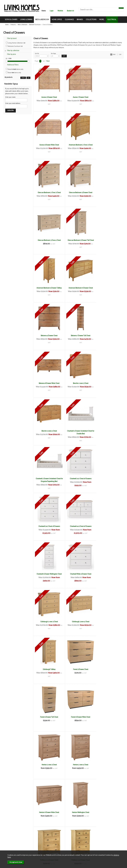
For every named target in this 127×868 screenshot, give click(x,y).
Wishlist (60, 11)
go (28, 78)
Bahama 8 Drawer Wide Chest (48, 288)
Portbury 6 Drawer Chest (79, 622)
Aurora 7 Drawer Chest (79, 97)
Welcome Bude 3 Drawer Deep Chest (79, 669)
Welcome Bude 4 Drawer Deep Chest (79, 717)
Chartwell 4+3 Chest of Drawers (79, 383)
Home (44, 11)
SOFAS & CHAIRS (11, 20)
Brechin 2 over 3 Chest (79, 288)
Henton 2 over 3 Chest (79, 526)
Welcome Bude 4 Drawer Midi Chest (48, 765)
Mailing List (11, 847)
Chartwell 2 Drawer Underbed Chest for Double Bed (48, 337)
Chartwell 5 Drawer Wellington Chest (109, 383)
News (9, 840)
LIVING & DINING (26, 20)
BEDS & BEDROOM (42, 20)
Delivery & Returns (33, 842)
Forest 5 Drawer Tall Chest (109, 479)
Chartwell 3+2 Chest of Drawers (48, 383)
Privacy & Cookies (33, 845)
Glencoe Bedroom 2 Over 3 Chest (79, 145)
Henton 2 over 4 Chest (109, 526)
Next (48, 61)
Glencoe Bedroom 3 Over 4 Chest (48, 193)
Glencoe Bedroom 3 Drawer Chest (109, 145)
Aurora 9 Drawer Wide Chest (109, 97)
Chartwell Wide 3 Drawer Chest (48, 431)
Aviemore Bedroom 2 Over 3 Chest (48, 145)
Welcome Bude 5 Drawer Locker (109, 765)
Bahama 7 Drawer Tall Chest (109, 240)
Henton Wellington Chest (79, 574)
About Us (10, 842)
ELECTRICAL (112, 20)
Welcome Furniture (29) (14, 46)
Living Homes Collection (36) (16, 43)
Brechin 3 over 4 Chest (109, 288)
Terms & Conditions (33, 840)
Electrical (10, 850)
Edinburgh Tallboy (48, 479)
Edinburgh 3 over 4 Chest (109, 431)
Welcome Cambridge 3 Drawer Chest (79, 812)
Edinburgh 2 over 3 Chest (79, 431)
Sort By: (42, 55)
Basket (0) (70, 11)
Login (52, 11)
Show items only (15, 69)
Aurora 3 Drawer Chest (48, 97)
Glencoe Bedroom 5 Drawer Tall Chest (79, 194)
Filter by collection (13, 51)
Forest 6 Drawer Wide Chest (48, 526)
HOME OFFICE (57, 20)
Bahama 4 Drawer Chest (79, 240)
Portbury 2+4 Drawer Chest (48, 622)
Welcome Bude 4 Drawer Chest (48, 717)
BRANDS (80, 20)
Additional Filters (13, 65)
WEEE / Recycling (32, 847)
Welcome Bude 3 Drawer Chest (48, 669)
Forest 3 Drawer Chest (79, 479)
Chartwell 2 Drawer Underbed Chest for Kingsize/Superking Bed (79, 337)
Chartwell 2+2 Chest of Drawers (109, 336)
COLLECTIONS (91, 20)
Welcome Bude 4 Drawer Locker (109, 717)
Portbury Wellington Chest (109, 622)
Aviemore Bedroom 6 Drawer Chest (48, 240)
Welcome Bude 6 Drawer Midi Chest (48, 812)
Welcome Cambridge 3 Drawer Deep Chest (109, 814)
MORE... (102, 20)
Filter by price (11, 54)
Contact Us (11, 845)
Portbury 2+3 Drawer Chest (109, 574)
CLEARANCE (69, 20)
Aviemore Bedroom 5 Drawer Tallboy (109, 193)
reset (23, 78)
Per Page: (56, 55)
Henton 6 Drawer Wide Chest (48, 574)
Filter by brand (12, 38)
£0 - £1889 (9, 59)
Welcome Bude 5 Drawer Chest (79, 765)
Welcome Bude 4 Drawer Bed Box (109, 669)
